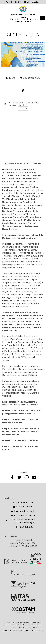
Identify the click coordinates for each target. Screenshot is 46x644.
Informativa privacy (21, 630)
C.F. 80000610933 (25, 527)
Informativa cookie (37, 630)
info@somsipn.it (34, 2)
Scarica (23, 108)
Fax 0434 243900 (25, 507)
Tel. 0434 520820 (25, 502)
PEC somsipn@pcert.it (25, 515)
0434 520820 (15, 2)
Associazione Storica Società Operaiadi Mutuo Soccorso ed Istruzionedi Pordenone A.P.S (23, 18)
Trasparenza (7, 630)
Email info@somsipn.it (25, 511)
